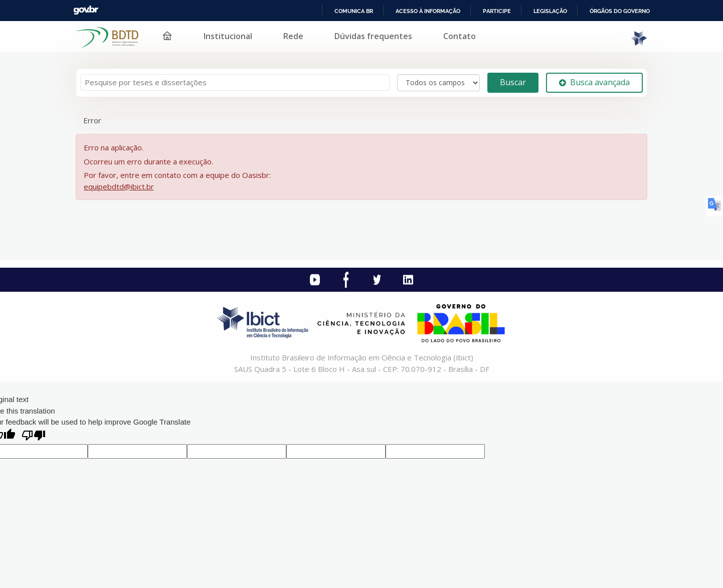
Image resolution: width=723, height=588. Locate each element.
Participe (497, 11)
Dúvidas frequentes (373, 36)
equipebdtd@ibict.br (119, 186)
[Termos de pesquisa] (235, 82)
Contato (460, 36)
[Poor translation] (34, 436)
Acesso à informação (428, 11)
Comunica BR (354, 11)
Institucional (228, 36)
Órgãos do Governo (620, 11)
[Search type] (438, 83)
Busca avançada (594, 82)
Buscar (513, 82)
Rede (293, 36)
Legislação (550, 11)
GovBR (86, 10)
